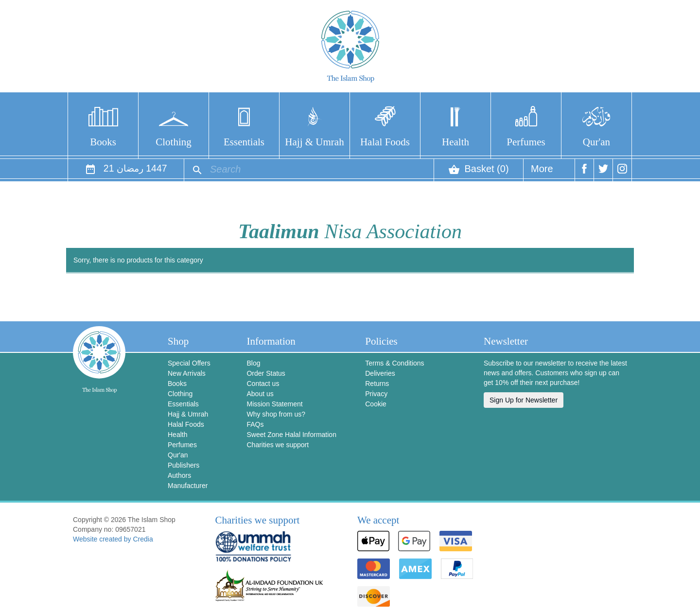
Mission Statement (274, 404)
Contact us (263, 384)
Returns (377, 384)
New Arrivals (187, 373)
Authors (179, 475)
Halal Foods (385, 142)
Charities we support (278, 445)
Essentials (244, 142)
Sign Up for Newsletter (524, 400)
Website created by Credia (113, 539)
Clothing (174, 142)
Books (103, 142)
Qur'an (596, 142)
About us (260, 394)
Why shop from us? (276, 414)
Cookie (376, 404)
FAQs (255, 424)
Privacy (376, 394)
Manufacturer (188, 486)
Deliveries (380, 373)
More (542, 172)
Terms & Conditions (394, 363)
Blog (253, 363)
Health (455, 142)
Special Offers (189, 363)
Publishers (184, 465)
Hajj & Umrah (314, 142)
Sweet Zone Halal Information (291, 435)
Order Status (266, 373)
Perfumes (526, 142)
